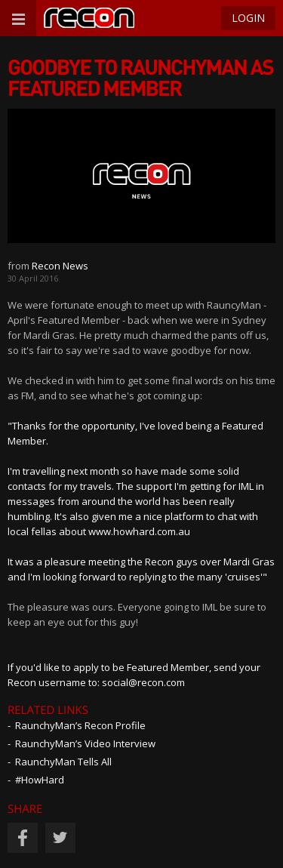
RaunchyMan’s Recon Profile (80, 725)
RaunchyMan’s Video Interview (85, 743)
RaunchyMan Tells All (63, 762)
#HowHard (40, 780)
